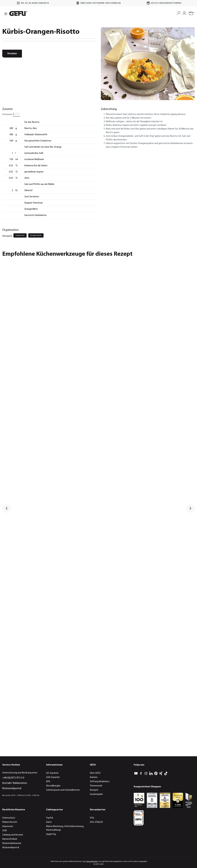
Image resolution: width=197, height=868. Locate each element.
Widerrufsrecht (10, 822)
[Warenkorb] (191, 14)
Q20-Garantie (53, 777)
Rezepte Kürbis (36, 235)
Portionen (7, 114)
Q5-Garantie (52, 773)
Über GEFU (95, 773)
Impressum (8, 826)
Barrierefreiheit (10, 839)
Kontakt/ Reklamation (15, 783)
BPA (48, 782)
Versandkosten (92, 861)
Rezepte (94, 790)
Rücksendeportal (12, 788)
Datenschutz (9, 818)
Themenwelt (96, 786)
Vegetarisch (20, 235)
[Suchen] (178, 13)
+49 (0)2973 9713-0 (13, 778)
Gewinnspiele (96, 794)
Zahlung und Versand (13, 835)
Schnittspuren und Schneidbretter (63, 790)
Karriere (94, 777)
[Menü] (5, 13)
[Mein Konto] (184, 13)
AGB (4, 831)
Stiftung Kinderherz (100, 782)
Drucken (12, 54)
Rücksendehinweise (12, 843)
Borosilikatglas (53, 786)
